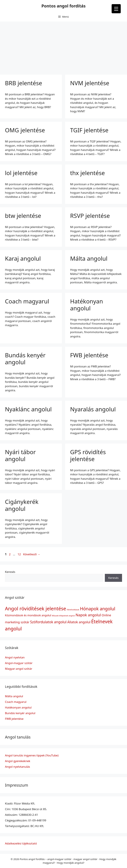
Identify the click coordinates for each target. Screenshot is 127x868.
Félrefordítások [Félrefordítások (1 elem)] (73, 610)
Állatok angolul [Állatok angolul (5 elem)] (79, 622)
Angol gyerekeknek (18, 761)
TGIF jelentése (89, 130)
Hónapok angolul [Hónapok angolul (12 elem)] (98, 609)
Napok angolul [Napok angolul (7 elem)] (88, 615)
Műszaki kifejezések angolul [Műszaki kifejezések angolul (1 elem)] (63, 616)
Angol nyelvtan (15, 657)
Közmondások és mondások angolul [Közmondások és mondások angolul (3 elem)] (28, 615)
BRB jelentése (23, 83)
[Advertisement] (63, 46)
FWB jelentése (89, 355)
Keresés (10, 572)
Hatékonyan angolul (87, 305)
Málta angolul (89, 258)
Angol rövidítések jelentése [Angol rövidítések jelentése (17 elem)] (36, 609)
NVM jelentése (90, 83)
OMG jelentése (25, 130)
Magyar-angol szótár (19, 669)
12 (19, 554)
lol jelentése (21, 173)
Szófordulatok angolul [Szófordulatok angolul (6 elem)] (48, 622)
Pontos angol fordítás (63, 6)
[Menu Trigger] (116, 9)
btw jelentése (23, 216)
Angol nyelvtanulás (17, 767)
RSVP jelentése (90, 216)
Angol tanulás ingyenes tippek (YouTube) (32, 755)
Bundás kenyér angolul (25, 359)
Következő (32, 554)
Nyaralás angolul (93, 409)
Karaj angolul (23, 258)
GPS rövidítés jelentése (88, 455)
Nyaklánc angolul (28, 409)
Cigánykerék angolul (22, 505)
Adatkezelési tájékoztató (21, 843)
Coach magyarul (27, 301)
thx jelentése (87, 173)
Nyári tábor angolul (20, 455)
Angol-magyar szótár (19, 663)
